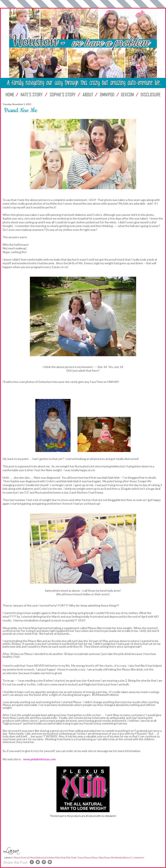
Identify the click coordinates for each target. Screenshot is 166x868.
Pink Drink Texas (75, 857)
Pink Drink (60, 857)
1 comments (138, 857)
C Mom (15, 857)
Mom (52, 857)
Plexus (87, 857)
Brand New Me (21, 110)
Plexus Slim (97, 857)
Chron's (23, 857)
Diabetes (40, 857)
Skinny (126, 857)
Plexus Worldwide (113, 857)
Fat (47, 857)
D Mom (32, 857)
